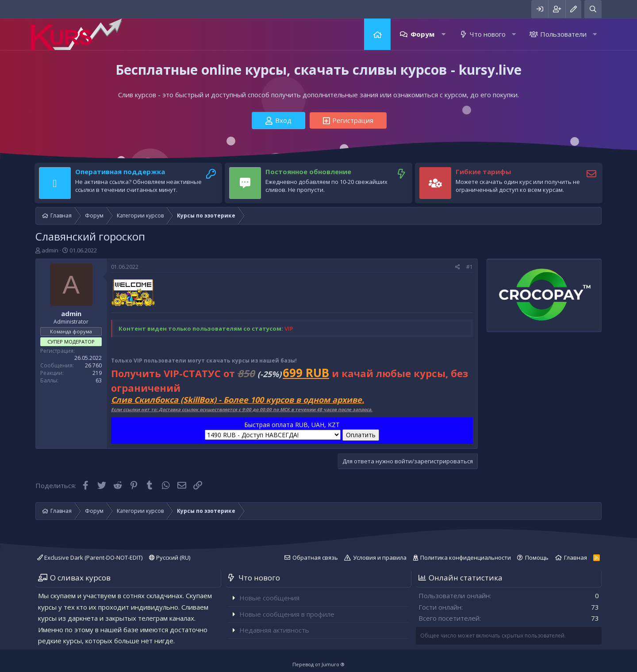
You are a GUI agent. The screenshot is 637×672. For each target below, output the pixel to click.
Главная (377, 34)
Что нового (488, 34)
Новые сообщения (269, 598)
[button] (443, 34)
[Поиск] (593, 9)
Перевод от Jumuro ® (318, 664)
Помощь (537, 557)
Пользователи (563, 34)
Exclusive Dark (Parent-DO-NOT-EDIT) (90, 557)
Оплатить (361, 435)
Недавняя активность (274, 630)
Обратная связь (315, 557)
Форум (422, 34)
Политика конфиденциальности (466, 557)
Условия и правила (380, 557)
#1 (470, 267)
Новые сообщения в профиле (287, 614)
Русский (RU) (170, 557)
